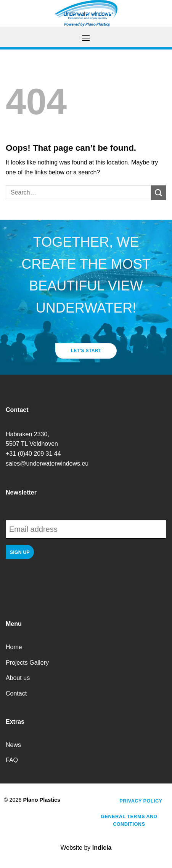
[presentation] (64, 585)
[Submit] (159, 193)
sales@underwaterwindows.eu (47, 464)
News (13, 745)
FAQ (12, 760)
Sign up (20, 552)
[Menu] (86, 38)
